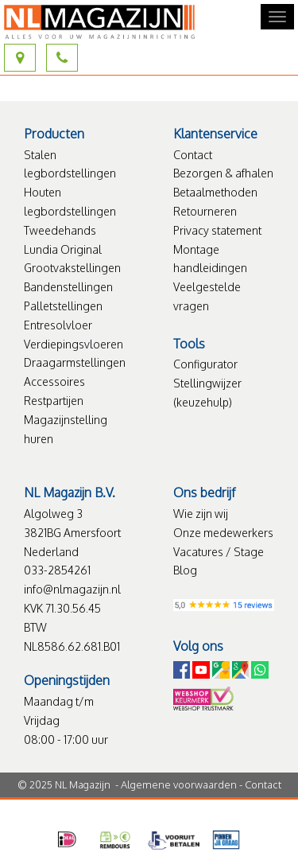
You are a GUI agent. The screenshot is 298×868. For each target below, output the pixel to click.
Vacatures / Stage (219, 552)
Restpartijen (54, 401)
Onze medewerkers (223, 533)
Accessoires (54, 381)
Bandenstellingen (68, 287)
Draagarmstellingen (75, 362)
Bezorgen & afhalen (223, 173)
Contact (193, 155)
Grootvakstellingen (72, 268)
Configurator (205, 364)
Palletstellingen (63, 306)
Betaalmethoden (215, 192)
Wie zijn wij (201, 514)
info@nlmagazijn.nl (72, 589)
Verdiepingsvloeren (74, 344)
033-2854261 (57, 570)
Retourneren (205, 211)
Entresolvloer (58, 325)
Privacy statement (217, 230)
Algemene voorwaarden (179, 784)
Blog (185, 570)
